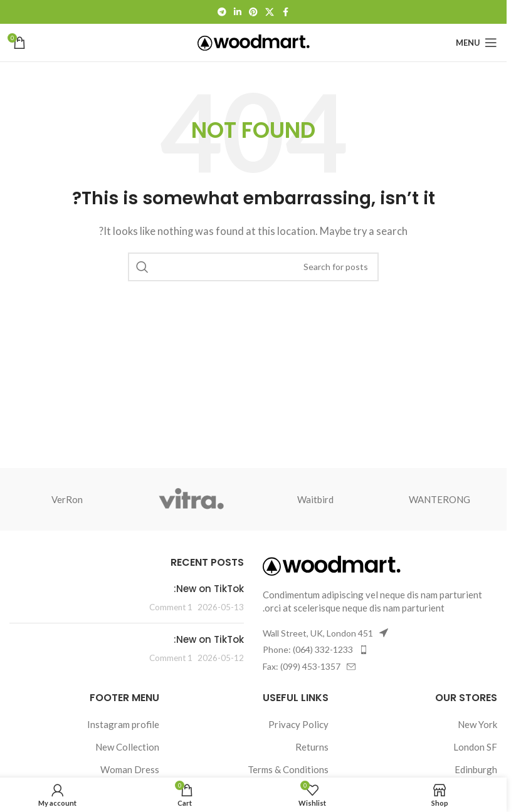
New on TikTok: (209, 589)
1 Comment (171, 607)
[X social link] (270, 12)
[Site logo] (254, 41)
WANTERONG (440, 499)
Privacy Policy (298, 724)
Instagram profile (123, 724)
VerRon (67, 499)
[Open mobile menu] (477, 43)
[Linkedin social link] (238, 12)
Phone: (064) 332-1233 (308, 649)
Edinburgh (476, 769)
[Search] (253, 267)
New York (477, 724)
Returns (312, 747)
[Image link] (332, 565)
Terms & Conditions (288, 769)
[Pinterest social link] (253, 12)
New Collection (127, 747)
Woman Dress (130, 769)
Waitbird (315, 499)
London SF (475, 747)
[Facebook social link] (285, 12)
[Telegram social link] (222, 12)
